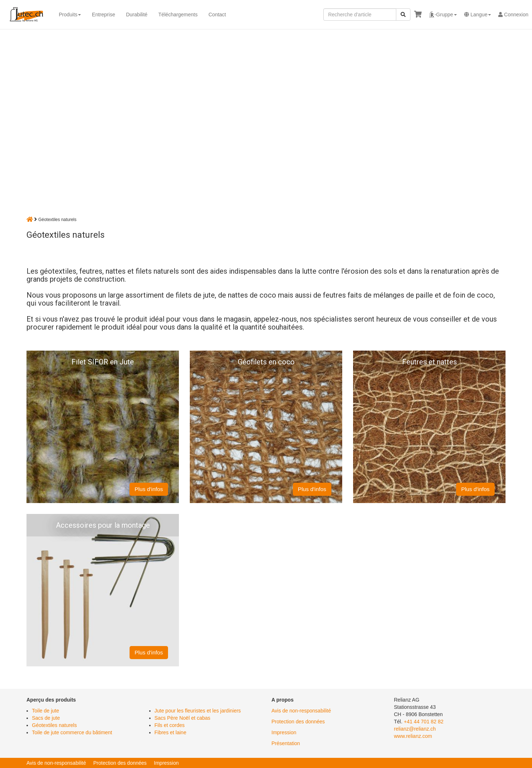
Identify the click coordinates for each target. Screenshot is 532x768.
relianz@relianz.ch (415, 729)
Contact (217, 15)
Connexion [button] (513, 15)
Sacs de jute (46, 718)
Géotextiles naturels (54, 725)
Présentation (286, 743)
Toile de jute (46, 711)
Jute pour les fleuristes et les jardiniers (198, 711)
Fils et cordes (170, 725)
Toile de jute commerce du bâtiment (72, 732)
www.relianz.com (413, 736)
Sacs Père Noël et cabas (183, 718)
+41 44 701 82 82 (424, 722)
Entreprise (103, 15)
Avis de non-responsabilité (301, 711)
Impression (284, 732)
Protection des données (298, 722)
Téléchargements (178, 15)
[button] (443, 15)
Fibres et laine (171, 732)
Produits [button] (70, 15)
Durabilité (137, 15)
